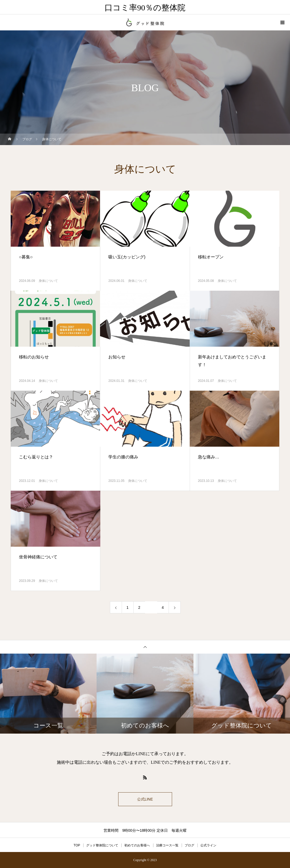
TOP (77, 845)
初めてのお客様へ (137, 845)
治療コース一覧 (167, 845)
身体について (48, 281)
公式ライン (208, 845)
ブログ (189, 845)
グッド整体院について (102, 845)
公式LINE (145, 799)
